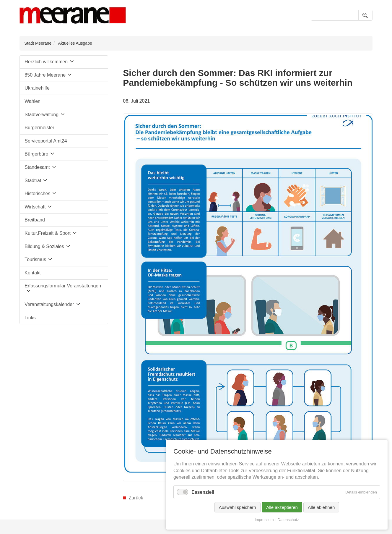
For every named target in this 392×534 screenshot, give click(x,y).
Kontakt (32, 273)
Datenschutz (288, 520)
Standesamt (37, 167)
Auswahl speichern (238, 507)
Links (30, 318)
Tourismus (35, 259)
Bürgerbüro (36, 154)
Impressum (264, 520)
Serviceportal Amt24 (46, 141)
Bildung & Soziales (44, 246)
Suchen (365, 15)
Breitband (35, 220)
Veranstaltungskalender (49, 304)
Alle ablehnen (321, 507)
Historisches (37, 194)
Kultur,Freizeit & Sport (48, 233)
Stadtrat (33, 181)
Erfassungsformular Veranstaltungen (63, 286)
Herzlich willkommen (46, 62)
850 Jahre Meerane (45, 75)
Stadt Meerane (38, 43)
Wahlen (32, 101)
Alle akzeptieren (282, 507)
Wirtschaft (35, 207)
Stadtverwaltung (42, 115)
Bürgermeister (39, 128)
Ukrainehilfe (37, 88)
